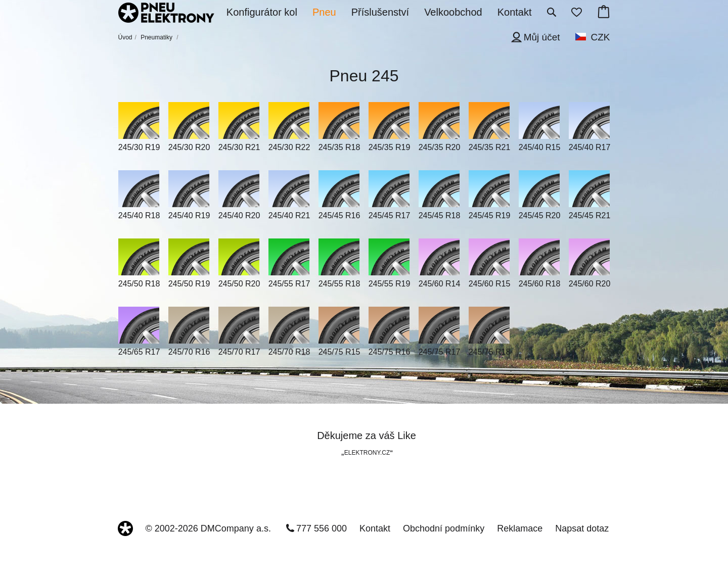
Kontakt (375, 528)
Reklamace (520, 528)
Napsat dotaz (582, 528)
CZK (601, 37)
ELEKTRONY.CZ (367, 453)
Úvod (125, 37)
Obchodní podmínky (444, 528)
